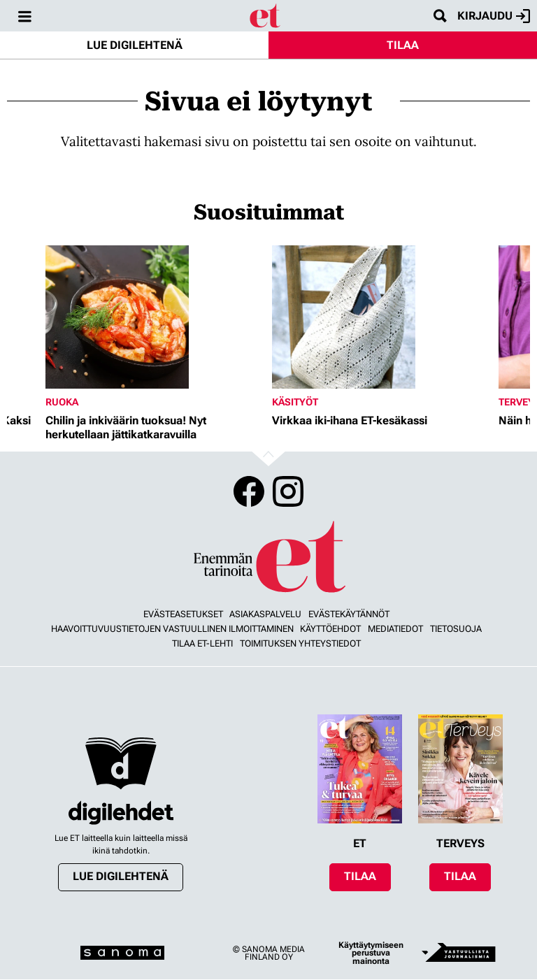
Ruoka (62, 402)
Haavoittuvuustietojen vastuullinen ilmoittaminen (172, 629)
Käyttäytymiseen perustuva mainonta (371, 953)
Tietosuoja (456, 629)
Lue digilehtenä (135, 45)
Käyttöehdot (330, 629)
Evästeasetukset (183, 614)
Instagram (288, 491)
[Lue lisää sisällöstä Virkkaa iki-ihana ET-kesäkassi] (382, 317)
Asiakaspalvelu (265, 614)
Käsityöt (295, 402)
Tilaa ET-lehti (202, 643)
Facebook (249, 491)
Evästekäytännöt (349, 614)
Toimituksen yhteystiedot (300, 643)
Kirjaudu (494, 16)
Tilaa (403, 45)
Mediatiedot (395, 629)
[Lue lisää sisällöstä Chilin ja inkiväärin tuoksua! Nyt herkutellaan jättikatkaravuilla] (155, 317)
